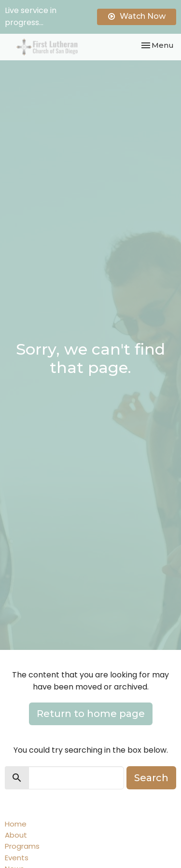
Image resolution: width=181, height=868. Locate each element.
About (16, 835)
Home (16, 824)
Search (151, 778)
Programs (22, 846)
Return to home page (91, 714)
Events (17, 858)
